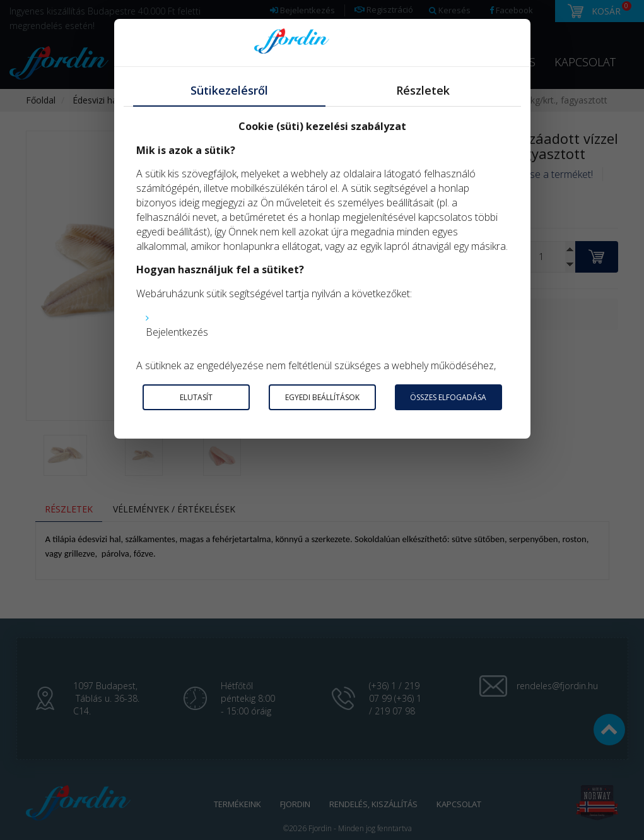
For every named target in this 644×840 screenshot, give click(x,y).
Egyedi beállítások (322, 397)
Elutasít (196, 397)
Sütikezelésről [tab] (229, 90)
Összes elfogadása (448, 397)
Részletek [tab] (423, 90)
